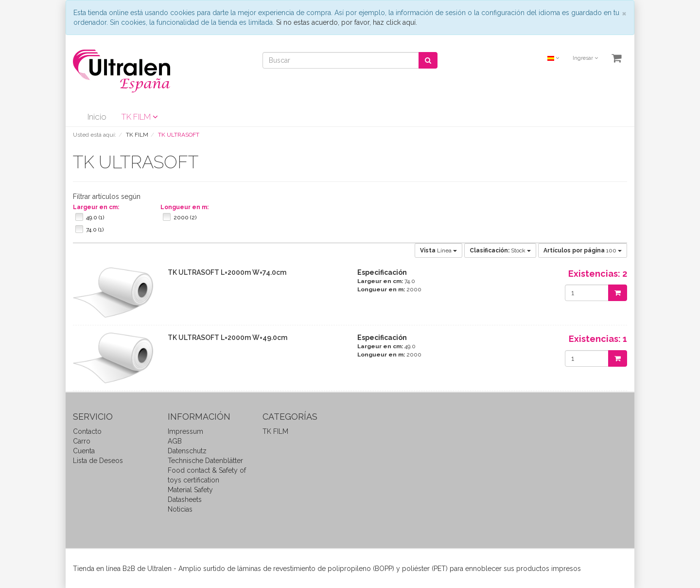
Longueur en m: (184, 207)
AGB (175, 441)
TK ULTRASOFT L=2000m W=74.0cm (227, 272)
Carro (82, 441)
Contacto (87, 431)
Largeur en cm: (96, 207)
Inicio (97, 117)
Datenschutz (187, 451)
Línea (438, 250)
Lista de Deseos (98, 461)
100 (583, 250)
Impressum (185, 431)
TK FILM (140, 117)
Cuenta (84, 451)
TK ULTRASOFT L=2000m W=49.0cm (227, 338)
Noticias (180, 509)
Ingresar (585, 58)
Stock (500, 250)
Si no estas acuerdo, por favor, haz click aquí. (347, 22)
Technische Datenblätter (205, 461)
